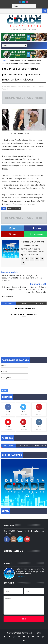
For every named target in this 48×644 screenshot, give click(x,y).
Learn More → (22, 576)
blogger (9, 303)
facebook (39, 303)
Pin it (14, 234)
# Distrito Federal (14, 208)
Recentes (9, 446)
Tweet (14, 228)
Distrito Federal (14, 61)
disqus (24, 303)
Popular (24, 446)
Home (4, 61)
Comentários (39, 446)
